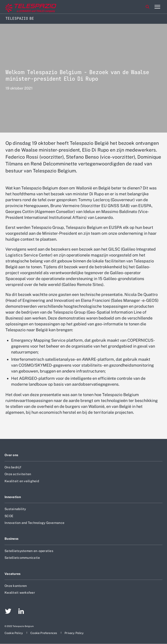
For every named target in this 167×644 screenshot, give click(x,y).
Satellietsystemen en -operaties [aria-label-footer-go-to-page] (29, 551)
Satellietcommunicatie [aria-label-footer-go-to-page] (22, 558)
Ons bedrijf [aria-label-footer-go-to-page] (13, 467)
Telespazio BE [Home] (20, 18)
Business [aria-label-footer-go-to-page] (11, 539)
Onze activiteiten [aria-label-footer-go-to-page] (18, 474)
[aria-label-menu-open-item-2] (157, 7)
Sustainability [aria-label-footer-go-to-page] (15, 509)
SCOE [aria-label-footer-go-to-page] (9, 516)
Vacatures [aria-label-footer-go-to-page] (13, 574)
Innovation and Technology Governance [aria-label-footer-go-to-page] (34, 523)
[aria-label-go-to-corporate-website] (22, 7)
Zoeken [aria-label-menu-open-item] (148, 7)
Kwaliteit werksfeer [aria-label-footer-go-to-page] (20, 593)
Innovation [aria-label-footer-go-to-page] (13, 497)
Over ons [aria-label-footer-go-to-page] (11, 455)
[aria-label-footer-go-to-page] (8, 612)
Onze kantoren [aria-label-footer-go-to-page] (16, 586)
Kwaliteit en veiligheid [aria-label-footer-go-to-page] (22, 481)
